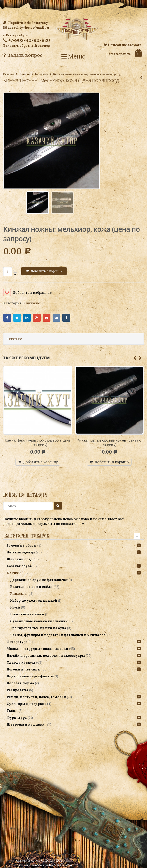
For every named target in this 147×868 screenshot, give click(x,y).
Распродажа (17, 690)
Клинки (25, 74)
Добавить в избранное (32, 292)
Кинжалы (41, 74)
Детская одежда (21, 552)
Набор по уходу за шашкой (34, 600)
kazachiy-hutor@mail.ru (26, 27)
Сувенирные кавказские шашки (39, 621)
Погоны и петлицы (24, 669)
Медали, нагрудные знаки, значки (37, 649)
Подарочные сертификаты (30, 676)
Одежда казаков (21, 662)
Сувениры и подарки (26, 704)
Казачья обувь (19, 566)
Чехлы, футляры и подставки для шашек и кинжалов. (58, 635)
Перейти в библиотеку (26, 23)
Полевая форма (20, 683)
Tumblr (66, 318)
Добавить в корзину (46, 271)
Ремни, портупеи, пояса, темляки (36, 697)
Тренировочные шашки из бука (38, 628)
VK (57, 318)
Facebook (7, 318)
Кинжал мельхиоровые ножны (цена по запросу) (109, 443)
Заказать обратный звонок (27, 46)
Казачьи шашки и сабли (31, 587)
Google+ (37, 318)
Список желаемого (123, 45)
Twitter (17, 318)
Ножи (15, 607)
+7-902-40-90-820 (27, 40)
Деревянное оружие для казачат (39, 580)
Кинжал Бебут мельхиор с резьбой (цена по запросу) (38, 443)
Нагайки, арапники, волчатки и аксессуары (46, 656)
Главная (9, 74)
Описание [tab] (14, 339)
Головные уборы (22, 545)
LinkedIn (27, 318)
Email (47, 318)
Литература (17, 642)
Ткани (12, 711)
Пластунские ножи (27, 614)
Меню (73, 56)
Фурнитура (17, 717)
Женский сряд (20, 559)
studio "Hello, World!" (60, 865)
